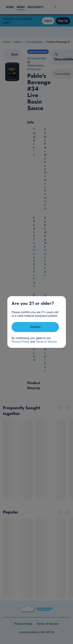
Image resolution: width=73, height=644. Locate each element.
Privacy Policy (20, 342)
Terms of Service (46, 342)
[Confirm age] (35, 327)
